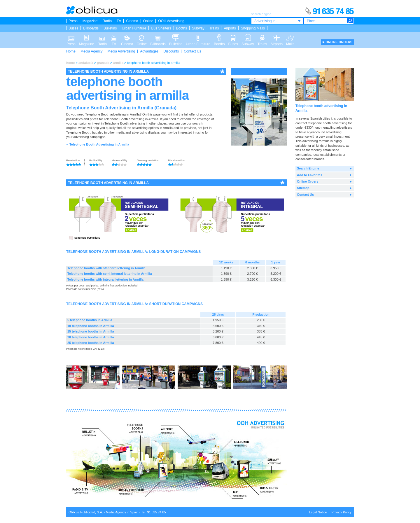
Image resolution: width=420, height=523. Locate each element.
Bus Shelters (161, 28)
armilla (118, 63)
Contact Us (192, 51)
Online (148, 21)
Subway (198, 28)
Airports (230, 28)
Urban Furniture (134, 28)
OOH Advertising (171, 21)
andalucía (86, 63)
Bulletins (110, 28)
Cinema (132, 21)
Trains (214, 28)
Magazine (90, 21)
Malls (290, 37)
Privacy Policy (342, 512)
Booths (182, 28)
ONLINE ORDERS (339, 42)
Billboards (91, 28)
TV (119, 21)
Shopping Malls (253, 28)
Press (73, 21)
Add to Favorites (310, 175)
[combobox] (277, 21)
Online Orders (308, 181)
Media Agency (91, 51)
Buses (73, 28)
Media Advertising (121, 51)
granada (103, 63)
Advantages (149, 51)
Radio (107, 21)
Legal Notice (318, 512)
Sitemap (303, 188)
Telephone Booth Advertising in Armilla (99, 144)
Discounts (171, 51)
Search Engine (308, 168)
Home (71, 51)
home (70, 63)
